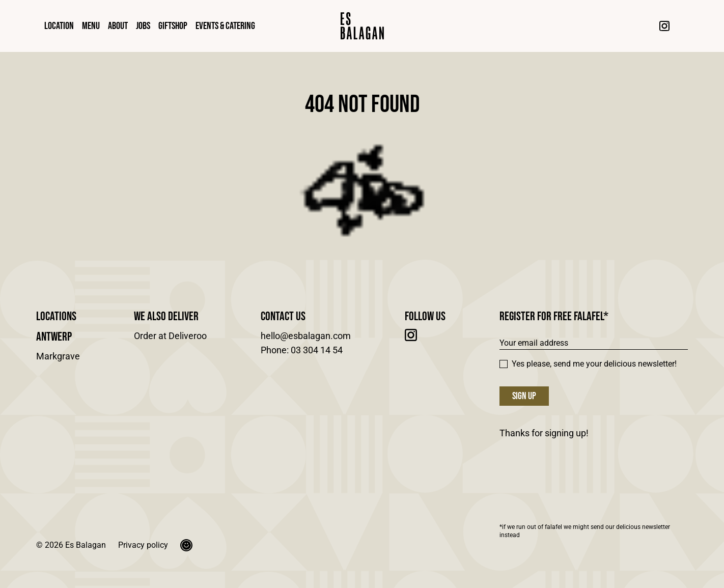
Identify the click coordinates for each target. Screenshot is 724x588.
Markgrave (58, 356)
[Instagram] (664, 26)
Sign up (524, 396)
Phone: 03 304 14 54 (302, 350)
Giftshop (173, 26)
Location (59, 26)
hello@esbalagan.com (306, 336)
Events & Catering (225, 26)
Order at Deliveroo (170, 336)
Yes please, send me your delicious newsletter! (588, 364)
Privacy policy (143, 545)
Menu (91, 26)
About (118, 26)
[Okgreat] (186, 545)
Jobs (143, 26)
